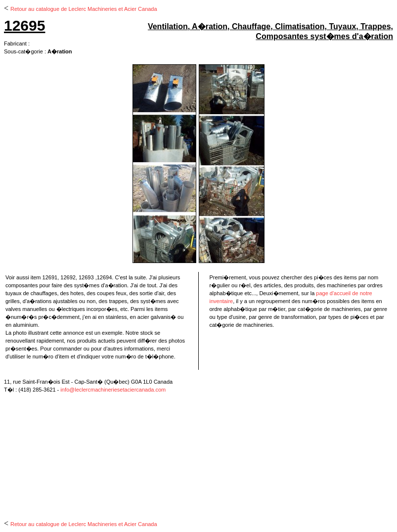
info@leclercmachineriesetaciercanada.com (113, 390)
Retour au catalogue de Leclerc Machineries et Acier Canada (84, 9)
